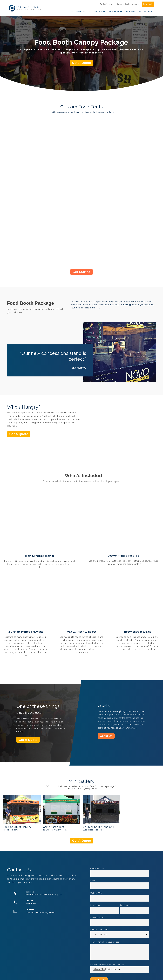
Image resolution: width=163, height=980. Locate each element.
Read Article (16, 915)
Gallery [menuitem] (142, 11)
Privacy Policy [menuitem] (104, 964)
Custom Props (121, 907)
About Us (136, 4)
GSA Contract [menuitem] (104, 952)
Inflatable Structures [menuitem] (83, 952)
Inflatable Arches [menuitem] (81, 947)
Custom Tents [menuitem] (77, 11)
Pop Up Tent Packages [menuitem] (55, 956)
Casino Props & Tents (75, 907)
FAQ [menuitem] (99, 960)
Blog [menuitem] (151, 11)
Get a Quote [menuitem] (103, 947)
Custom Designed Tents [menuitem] (57, 963)
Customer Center (123, 4)
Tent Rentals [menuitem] (130, 11)
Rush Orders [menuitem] (103, 956)
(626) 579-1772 (107, 4)
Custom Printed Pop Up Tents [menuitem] (59, 949)
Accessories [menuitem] (115, 11)
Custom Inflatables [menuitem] (97, 11)
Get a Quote (148, 4)
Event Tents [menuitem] (55, 969)
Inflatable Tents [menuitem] (80, 960)
